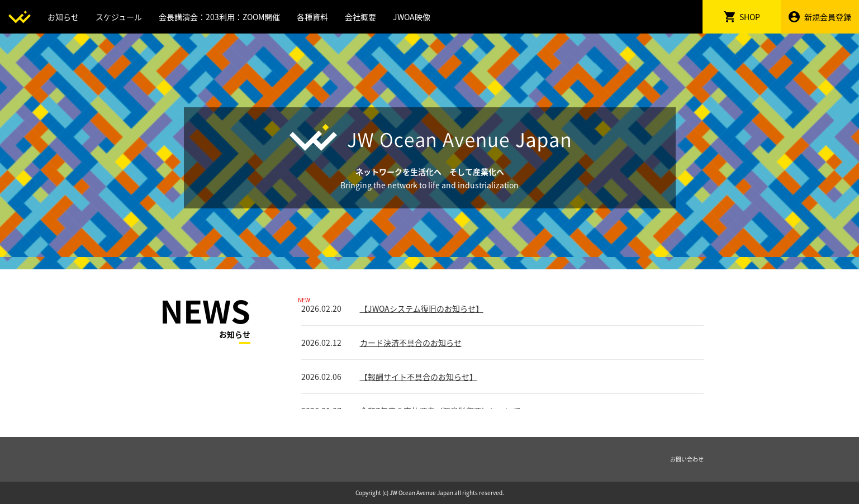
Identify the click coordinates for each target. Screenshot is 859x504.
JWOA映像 (412, 17)
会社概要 (360, 17)
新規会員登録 (820, 17)
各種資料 (312, 17)
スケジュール (119, 17)
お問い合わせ (687, 459)
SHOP (742, 17)
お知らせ (63, 17)
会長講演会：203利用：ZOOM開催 (219, 17)
